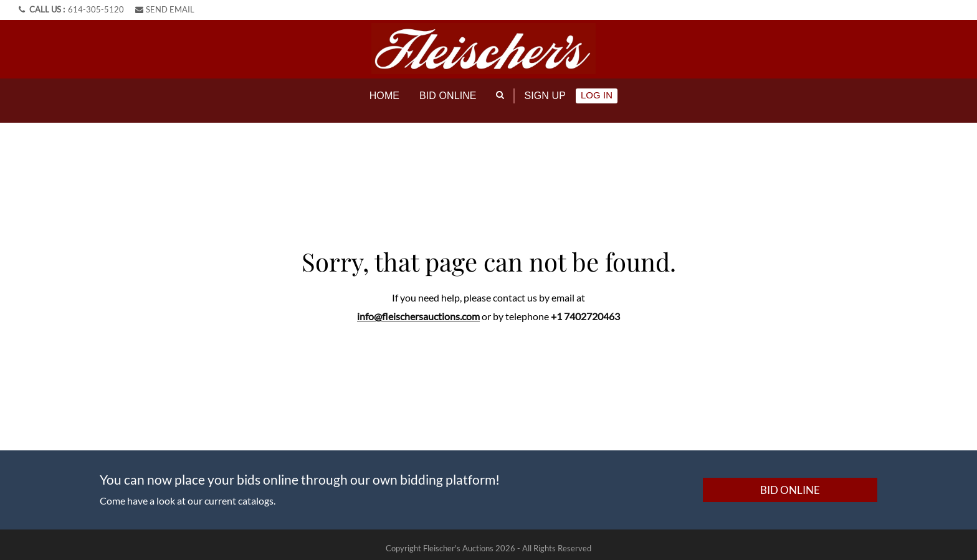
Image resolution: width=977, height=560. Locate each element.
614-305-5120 (96, 9)
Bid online (448, 96)
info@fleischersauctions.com (418, 309)
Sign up (545, 96)
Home (384, 96)
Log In (597, 95)
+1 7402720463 (585, 309)
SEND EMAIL (165, 9)
